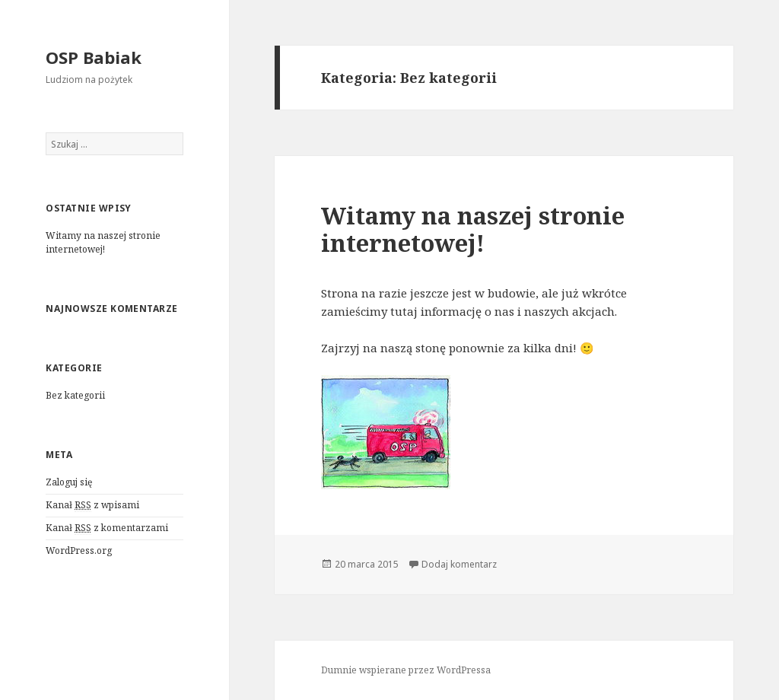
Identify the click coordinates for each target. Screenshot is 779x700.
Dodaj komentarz (459, 564)
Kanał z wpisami (92, 505)
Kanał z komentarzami (107, 528)
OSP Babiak (94, 57)
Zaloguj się (69, 482)
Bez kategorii (75, 395)
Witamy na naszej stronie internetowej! (103, 242)
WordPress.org (79, 550)
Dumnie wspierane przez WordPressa (406, 670)
